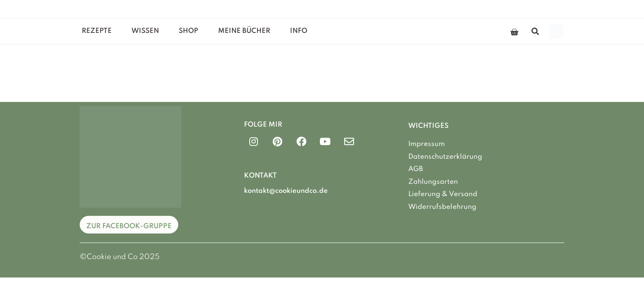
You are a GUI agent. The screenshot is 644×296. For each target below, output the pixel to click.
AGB (416, 169)
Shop (189, 31)
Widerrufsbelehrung (442, 207)
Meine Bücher (244, 31)
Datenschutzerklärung (445, 157)
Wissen (145, 31)
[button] (535, 31)
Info (299, 31)
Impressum (427, 144)
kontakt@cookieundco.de (286, 191)
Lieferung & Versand (443, 194)
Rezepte (97, 31)
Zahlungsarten (433, 182)
